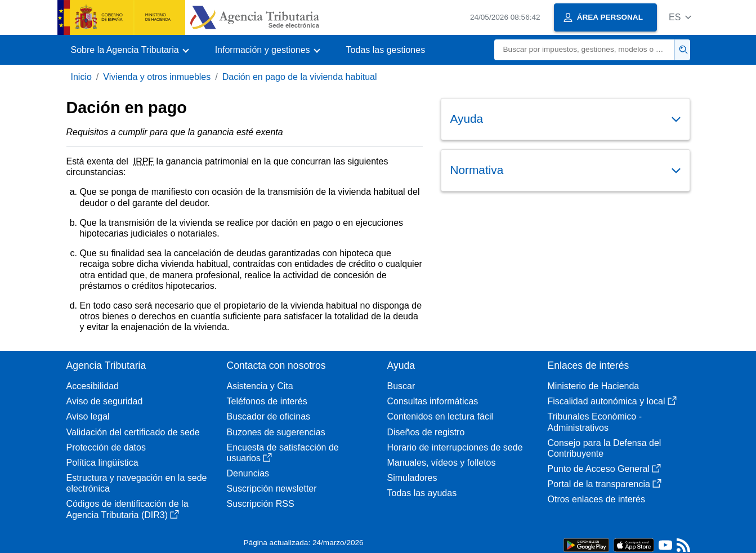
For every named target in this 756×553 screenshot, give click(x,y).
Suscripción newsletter (272, 489)
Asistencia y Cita (260, 386)
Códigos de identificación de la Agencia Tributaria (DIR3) (128, 509)
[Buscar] (584, 50)
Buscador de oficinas (269, 416)
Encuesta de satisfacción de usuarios (283, 453)
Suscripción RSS (261, 504)
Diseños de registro (426, 432)
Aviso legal (88, 416)
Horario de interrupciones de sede (455, 447)
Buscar (401, 386)
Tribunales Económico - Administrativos (595, 422)
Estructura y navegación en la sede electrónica (137, 483)
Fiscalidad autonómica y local (612, 401)
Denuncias (248, 473)
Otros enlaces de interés (596, 499)
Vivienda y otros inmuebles (157, 77)
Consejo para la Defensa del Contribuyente (605, 448)
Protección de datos (106, 447)
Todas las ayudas (422, 493)
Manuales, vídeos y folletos (442, 463)
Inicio (81, 77)
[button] (680, 17)
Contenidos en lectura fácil (440, 416)
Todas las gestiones (386, 50)
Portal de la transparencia (605, 484)
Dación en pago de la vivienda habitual (300, 77)
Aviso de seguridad (105, 401)
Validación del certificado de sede (133, 432)
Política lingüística (102, 463)
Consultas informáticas (433, 401)
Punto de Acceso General (604, 469)
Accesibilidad (93, 386)
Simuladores (412, 478)
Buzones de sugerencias (276, 432)
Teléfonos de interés (267, 401)
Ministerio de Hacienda (594, 386)
